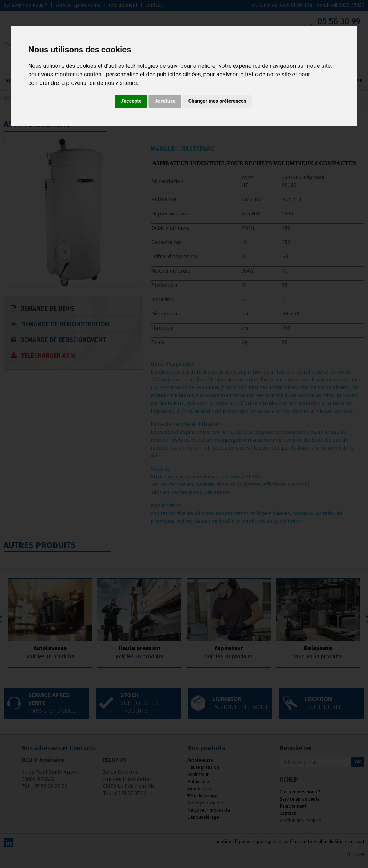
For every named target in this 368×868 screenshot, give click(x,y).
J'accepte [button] (131, 101)
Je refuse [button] (165, 101)
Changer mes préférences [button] (217, 101)
